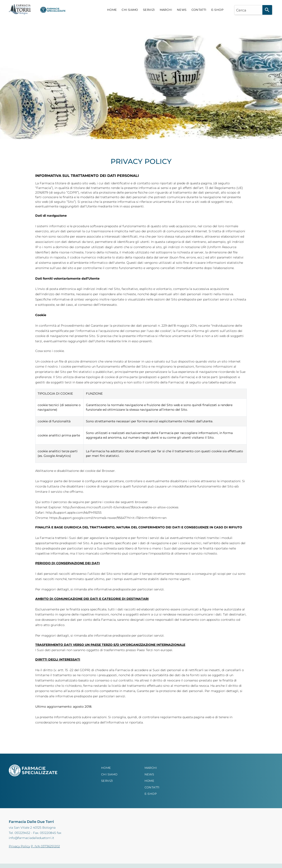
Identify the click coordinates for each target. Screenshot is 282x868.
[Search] (267, 10)
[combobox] (248, 10)
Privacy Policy (19, 846)
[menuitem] (112, 10)
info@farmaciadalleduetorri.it (32, 838)
